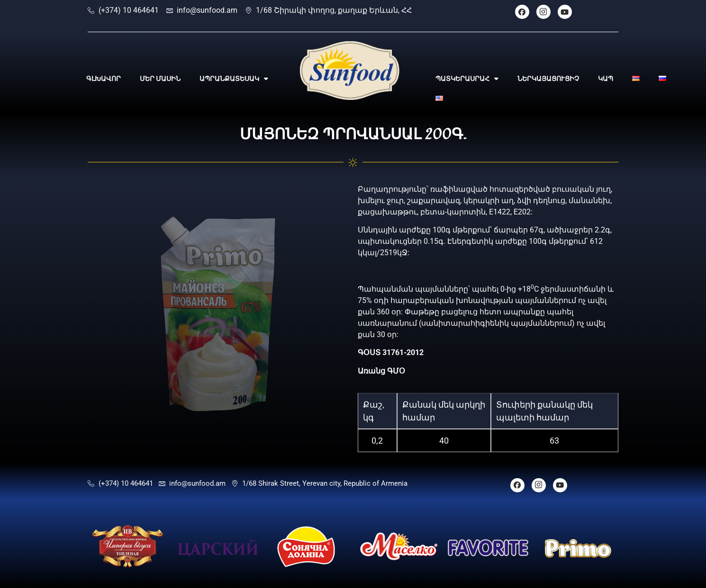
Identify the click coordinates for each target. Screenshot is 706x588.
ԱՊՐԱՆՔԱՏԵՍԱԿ (234, 79)
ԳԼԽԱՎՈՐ (104, 79)
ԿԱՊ (606, 79)
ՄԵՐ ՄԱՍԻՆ (160, 79)
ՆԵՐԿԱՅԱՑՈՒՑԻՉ (548, 79)
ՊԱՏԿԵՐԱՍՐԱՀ (467, 79)
